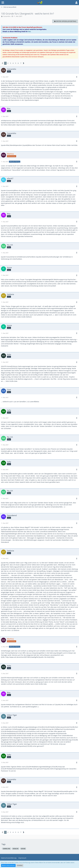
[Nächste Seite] (24, 63)
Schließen (20, 865)
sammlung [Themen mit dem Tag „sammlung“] (7, 849)
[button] (3, 3)
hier (29, 32)
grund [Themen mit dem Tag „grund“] (23, 849)
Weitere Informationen (8, 865)
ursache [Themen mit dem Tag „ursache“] (16, 849)
